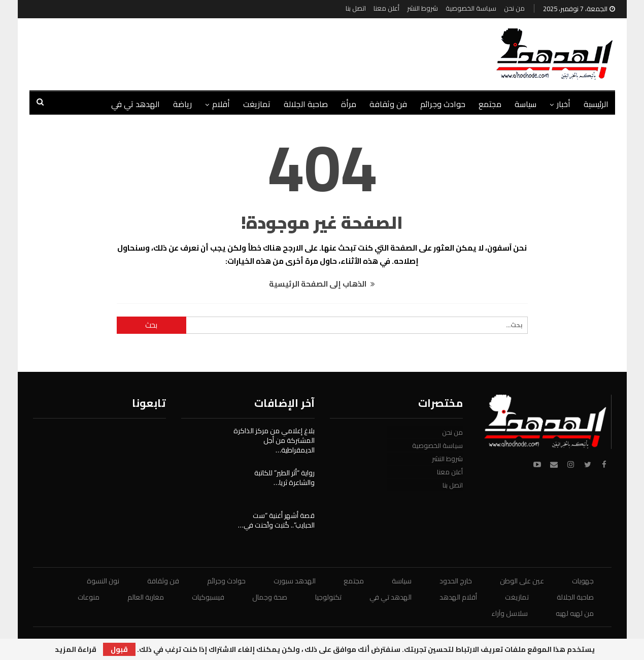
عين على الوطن (522, 581)
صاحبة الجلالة (306, 104)
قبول (119, 649)
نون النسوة (103, 581)
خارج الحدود (456, 581)
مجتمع (490, 104)
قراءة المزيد (76, 649)
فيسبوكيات (208, 597)
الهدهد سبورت (295, 581)
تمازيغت (257, 104)
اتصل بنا (356, 8)
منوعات (89, 597)
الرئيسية (596, 104)
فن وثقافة (388, 104)
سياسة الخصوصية (471, 8)
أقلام (221, 104)
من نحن (514, 8)
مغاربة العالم (146, 597)
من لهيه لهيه (575, 613)
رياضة (182, 104)
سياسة (526, 104)
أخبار (564, 104)
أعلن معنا (386, 8)
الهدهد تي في (135, 104)
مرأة (349, 104)
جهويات (583, 581)
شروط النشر (422, 8)
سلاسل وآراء (510, 613)
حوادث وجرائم (443, 104)
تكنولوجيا (328, 597)
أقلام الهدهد (458, 597)
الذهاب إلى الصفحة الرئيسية (322, 284)
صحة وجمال (270, 597)
